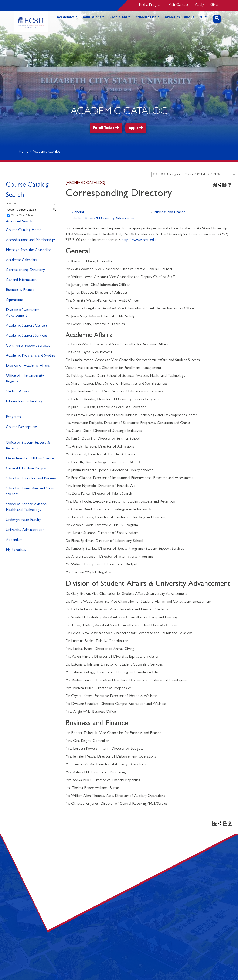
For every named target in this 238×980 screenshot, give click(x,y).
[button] (76, 25)
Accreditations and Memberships (31, 240)
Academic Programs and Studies (30, 356)
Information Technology (24, 402)
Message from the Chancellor (28, 250)
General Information (21, 280)
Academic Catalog (47, 152)
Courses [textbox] (12, 204)
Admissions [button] (92, 18)
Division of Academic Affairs (28, 366)
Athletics (172, 18)
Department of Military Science (30, 459)
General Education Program (27, 469)
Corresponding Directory (25, 270)
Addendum (14, 540)
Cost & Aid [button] (118, 18)
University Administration (25, 530)
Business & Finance (20, 290)
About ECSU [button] (194, 18)
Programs (13, 417)
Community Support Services (28, 346)
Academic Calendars (21, 260)
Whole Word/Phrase (23, 216)
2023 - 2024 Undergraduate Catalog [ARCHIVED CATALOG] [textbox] (187, 175)
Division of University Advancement (23, 313)
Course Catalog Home (24, 230)
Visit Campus (179, 5)
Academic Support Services (27, 336)
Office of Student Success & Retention (28, 446)
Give (214, 5)
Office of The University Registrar (25, 379)
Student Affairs (17, 392)
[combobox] (194, 174)
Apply (200, 5)
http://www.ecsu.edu (139, 240)
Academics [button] (66, 18)
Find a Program (151, 5)
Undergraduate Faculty (23, 520)
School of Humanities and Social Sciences (30, 492)
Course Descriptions (22, 427)
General (78, 212)
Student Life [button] (146, 18)
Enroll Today (104, 128)
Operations (15, 300)
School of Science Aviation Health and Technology (26, 507)
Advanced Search (19, 222)
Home (23, 152)
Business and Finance (170, 212)
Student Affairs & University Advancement (104, 219)
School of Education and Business (31, 479)
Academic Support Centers (27, 326)
